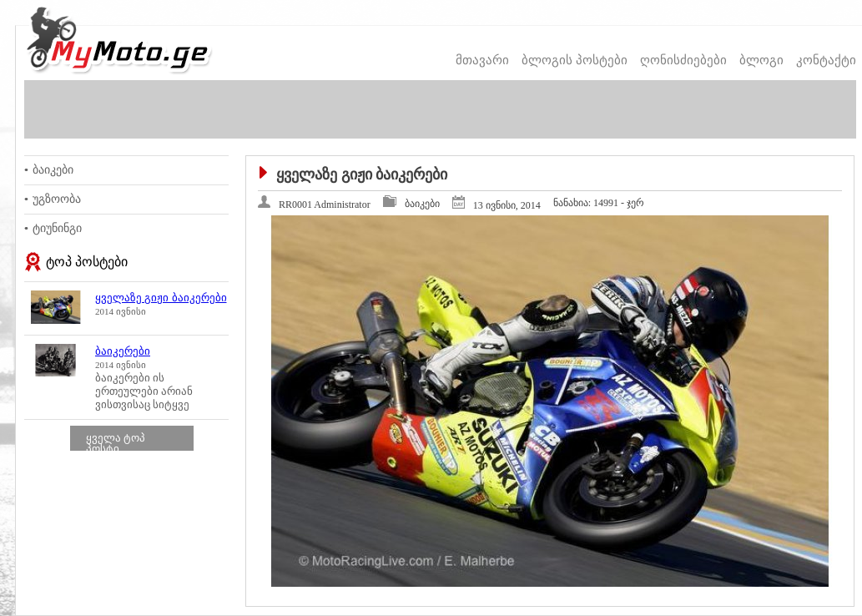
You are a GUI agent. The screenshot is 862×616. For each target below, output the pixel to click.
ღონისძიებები (683, 60)
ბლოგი (761, 60)
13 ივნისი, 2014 (507, 205)
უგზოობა (57, 199)
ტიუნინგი (57, 228)
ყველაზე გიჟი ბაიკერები (161, 298)
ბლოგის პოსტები (575, 60)
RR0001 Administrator (325, 204)
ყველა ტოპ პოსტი (116, 443)
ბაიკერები (123, 351)
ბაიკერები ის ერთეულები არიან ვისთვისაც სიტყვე (144, 391)
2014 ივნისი (121, 311)
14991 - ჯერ (599, 203)
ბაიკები (53, 170)
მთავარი (482, 60)
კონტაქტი (826, 60)
